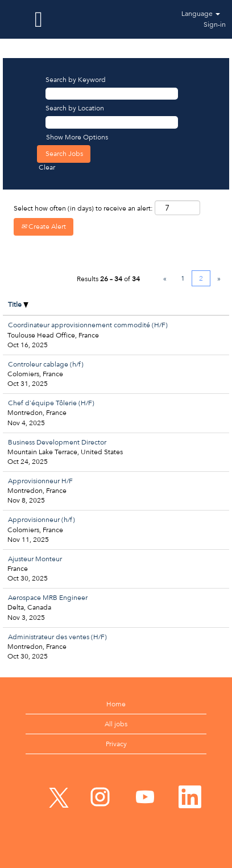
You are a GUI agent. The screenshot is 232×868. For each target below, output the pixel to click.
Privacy (116, 744)
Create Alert (43, 227)
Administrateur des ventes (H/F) (57, 637)
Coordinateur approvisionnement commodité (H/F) (88, 325)
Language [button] (201, 14)
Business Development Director (57, 442)
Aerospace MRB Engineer (48, 598)
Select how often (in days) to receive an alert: (83, 208)
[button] (39, 19)
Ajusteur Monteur (35, 559)
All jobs (116, 724)
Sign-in (215, 24)
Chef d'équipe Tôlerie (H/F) (51, 403)
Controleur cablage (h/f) (46, 364)
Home (116, 704)
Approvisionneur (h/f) (42, 520)
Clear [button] (47, 167)
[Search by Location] (112, 122)
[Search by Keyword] (112, 94)
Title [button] (18, 305)
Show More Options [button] (77, 137)
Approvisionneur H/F (40, 481)
